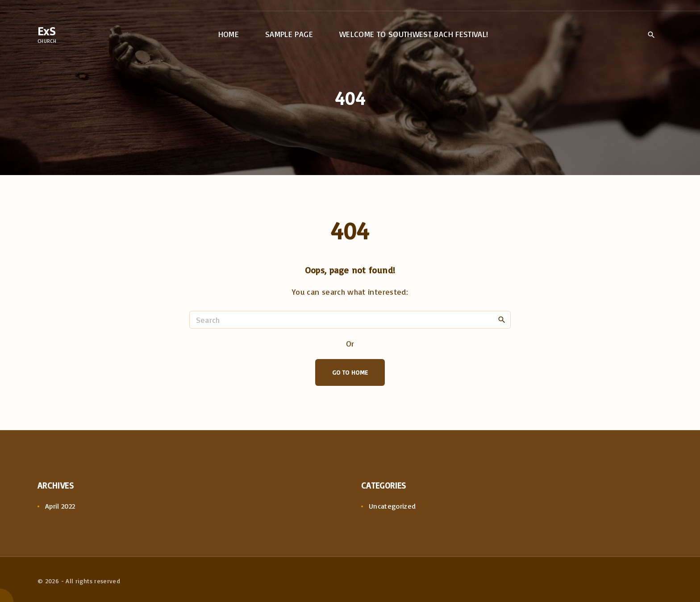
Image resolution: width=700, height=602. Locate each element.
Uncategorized (392, 506)
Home (229, 34)
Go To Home (350, 372)
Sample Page (289, 34)
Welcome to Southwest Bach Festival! (414, 34)
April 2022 (60, 506)
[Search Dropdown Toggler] (651, 35)
